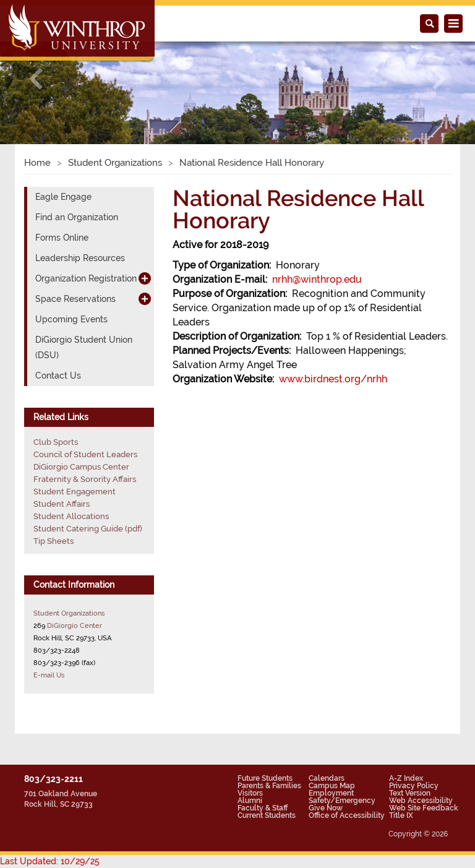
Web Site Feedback (424, 808)
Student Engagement (75, 492)
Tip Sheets (53, 541)
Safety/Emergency (342, 801)
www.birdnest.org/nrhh (333, 379)
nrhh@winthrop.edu (317, 279)
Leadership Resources (80, 258)
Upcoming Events (71, 319)
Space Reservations (75, 299)
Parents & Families (269, 786)
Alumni (250, 801)
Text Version (410, 793)
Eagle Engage (63, 197)
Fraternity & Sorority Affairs (85, 479)
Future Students (265, 778)
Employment (331, 793)
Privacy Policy (414, 786)
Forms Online (62, 238)
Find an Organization (77, 217)
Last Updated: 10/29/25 (50, 861)
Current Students (267, 815)
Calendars (327, 778)
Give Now (326, 808)
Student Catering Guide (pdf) (88, 529)
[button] (36, 79)
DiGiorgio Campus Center (81, 467)
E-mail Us (49, 675)
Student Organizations (115, 163)
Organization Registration (86, 278)
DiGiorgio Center (75, 625)
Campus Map (332, 786)
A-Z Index (406, 778)
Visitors (250, 793)
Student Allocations (71, 516)
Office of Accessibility (347, 815)
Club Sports (56, 442)
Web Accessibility (421, 801)
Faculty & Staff (263, 808)
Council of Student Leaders (85, 454)
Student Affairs (62, 504)
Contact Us (58, 376)
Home (37, 163)
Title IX (401, 815)
